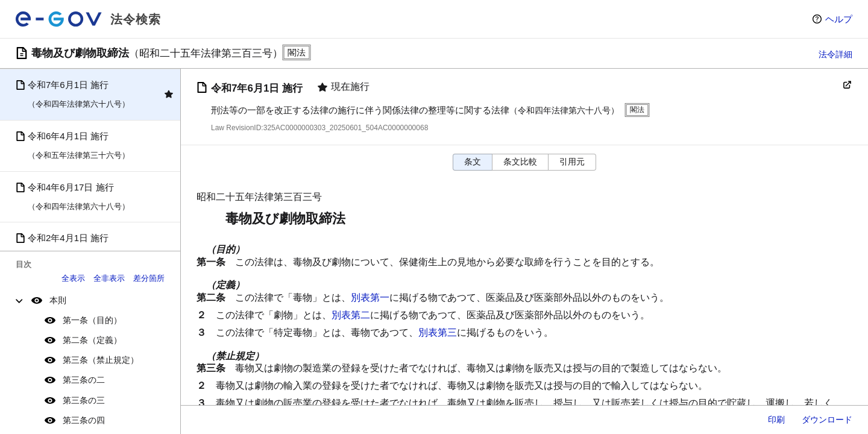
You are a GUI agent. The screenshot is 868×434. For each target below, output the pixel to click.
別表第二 (351, 315)
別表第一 (370, 297)
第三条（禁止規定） (101, 360)
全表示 (73, 278)
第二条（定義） (92, 340)
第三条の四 (84, 420)
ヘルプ (839, 19)
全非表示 (109, 278)
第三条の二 (84, 380)
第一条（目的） (92, 320)
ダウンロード (827, 420)
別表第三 (438, 332)
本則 (58, 300)
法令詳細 (835, 54)
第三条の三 (84, 400)
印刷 (776, 420)
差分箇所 (149, 278)
